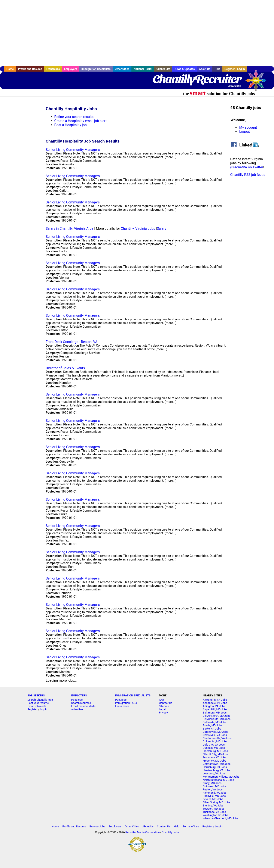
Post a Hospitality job (71, 125)
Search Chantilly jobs (40, 700)
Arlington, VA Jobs (214, 706)
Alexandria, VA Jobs (215, 700)
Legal (162, 709)
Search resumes (81, 703)
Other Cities (122, 69)
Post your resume (38, 703)
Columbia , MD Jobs (215, 741)
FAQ (161, 700)
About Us (205, 69)
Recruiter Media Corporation (143, 832)
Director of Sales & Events (65, 368)
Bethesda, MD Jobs (214, 722)
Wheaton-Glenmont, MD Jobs (220, 818)
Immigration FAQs (126, 703)
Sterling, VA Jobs (213, 805)
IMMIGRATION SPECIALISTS (133, 695)
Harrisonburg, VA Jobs (216, 770)
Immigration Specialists (96, 69)
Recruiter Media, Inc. (258, 82)
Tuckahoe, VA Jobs (214, 812)
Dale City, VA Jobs (214, 745)
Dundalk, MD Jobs (214, 748)
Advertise (77, 709)
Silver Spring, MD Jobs (216, 802)
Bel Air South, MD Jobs (217, 719)
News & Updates (185, 69)
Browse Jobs (97, 826)
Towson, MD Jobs (214, 809)
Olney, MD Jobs (212, 783)
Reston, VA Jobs (213, 789)
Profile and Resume (30, 69)
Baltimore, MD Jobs (215, 713)
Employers (71, 69)
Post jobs (77, 700)
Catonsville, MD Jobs (215, 732)
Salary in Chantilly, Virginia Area (70, 229)
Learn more (122, 706)
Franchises (53, 69)
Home (10, 69)
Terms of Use (191, 826)
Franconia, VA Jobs (214, 757)
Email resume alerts (83, 706)
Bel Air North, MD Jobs (217, 716)
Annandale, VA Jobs (215, 703)
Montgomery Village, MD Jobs (221, 777)
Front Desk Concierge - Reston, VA (72, 342)
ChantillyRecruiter (197, 79)
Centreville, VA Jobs (215, 735)
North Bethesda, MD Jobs (218, 780)
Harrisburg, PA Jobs (215, 767)
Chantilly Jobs (170, 832)
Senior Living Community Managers (73, 150)
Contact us (165, 703)
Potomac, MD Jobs (214, 786)
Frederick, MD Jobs (214, 761)
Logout (244, 132)
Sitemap (164, 706)
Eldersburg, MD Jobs (215, 751)
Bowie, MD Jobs (212, 725)
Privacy (163, 713)
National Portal (143, 69)
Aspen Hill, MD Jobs (215, 709)
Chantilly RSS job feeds (248, 175)
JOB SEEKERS (36, 695)
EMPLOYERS (79, 695)
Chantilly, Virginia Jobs (138, 229)
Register (32, 709)
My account (248, 127)
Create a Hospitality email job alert (80, 121)
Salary (162, 229)
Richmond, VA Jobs (215, 793)
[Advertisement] (137, 33)
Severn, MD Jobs (213, 799)
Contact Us (164, 826)
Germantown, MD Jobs (217, 764)
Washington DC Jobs (215, 815)
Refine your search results (74, 117)
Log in (44, 709)
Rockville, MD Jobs (214, 796)
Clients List (163, 69)
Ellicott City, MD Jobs (216, 754)
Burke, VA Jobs (212, 729)
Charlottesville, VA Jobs (217, 738)
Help (217, 69)
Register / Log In (235, 69)
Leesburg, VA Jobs (214, 773)
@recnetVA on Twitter (247, 167)
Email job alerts (37, 706)
